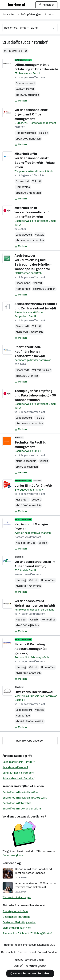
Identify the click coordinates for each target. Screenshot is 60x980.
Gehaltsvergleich (13, 855)
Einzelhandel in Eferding (16, 917)
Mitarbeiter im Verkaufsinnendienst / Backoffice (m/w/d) (32, 212)
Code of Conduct (48, 952)
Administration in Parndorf (18, 778)
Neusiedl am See (26, 543)
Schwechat (22, 181)
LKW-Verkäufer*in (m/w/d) (34, 692)
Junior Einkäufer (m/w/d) (33, 486)
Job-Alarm (51, 14)
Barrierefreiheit (27, 952)
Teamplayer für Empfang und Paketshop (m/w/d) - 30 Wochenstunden (35, 395)
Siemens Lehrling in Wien (17, 928)
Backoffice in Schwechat (17, 803)
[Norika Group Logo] (30, 966)
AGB (53, 945)
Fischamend (23, 283)
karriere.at (38, 905)
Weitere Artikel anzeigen (17, 897)
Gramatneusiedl (25, 83)
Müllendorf (22, 500)
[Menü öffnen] (4, 5)
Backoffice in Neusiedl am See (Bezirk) (25, 798)
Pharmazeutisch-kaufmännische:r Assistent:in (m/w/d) (30, 352)
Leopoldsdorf (24, 235)
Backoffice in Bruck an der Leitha (22, 809)
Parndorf (41, 42)
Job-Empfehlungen (29, 14)
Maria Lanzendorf (26, 461)
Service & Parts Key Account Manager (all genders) (31, 649)
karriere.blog (12, 863)
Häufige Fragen (13, 945)
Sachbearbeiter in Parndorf (19, 762)
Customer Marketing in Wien (19, 922)
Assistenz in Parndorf (15, 767)
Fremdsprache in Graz (15, 911)
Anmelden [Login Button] (46, 5)
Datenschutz (9, 952)
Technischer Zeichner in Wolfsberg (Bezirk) (27, 933)
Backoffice (14, 42)
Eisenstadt (22, 326)
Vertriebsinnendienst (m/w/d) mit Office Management (31, 114)
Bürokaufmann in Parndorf (18, 773)
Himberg (21, 580)
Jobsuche (8, 14)
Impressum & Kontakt (36, 945)
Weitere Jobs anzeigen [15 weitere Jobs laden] (30, 741)
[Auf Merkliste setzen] (21, 101)
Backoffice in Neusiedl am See (20, 792)
